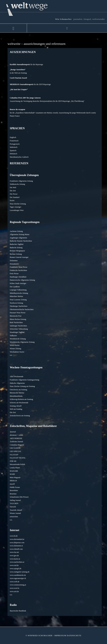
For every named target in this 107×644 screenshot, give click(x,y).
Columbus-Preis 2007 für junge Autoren (25, 98)
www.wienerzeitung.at (18, 585)
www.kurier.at (15, 559)
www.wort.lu (15, 588)
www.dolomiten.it (16, 546)
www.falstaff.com (16, 549)
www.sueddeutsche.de (18, 575)
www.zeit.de (14, 591)
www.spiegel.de (16, 569)
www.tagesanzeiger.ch (18, 578)
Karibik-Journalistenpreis (20, 64)
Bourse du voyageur (18, 109)
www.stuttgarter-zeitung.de (20, 572)
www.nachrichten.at (17, 562)
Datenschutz (74, 636)
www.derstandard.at (17, 539)
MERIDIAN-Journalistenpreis (22, 84)
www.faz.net (14, 552)
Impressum (60, 636)
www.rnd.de (14, 565)
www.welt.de (15, 582)
